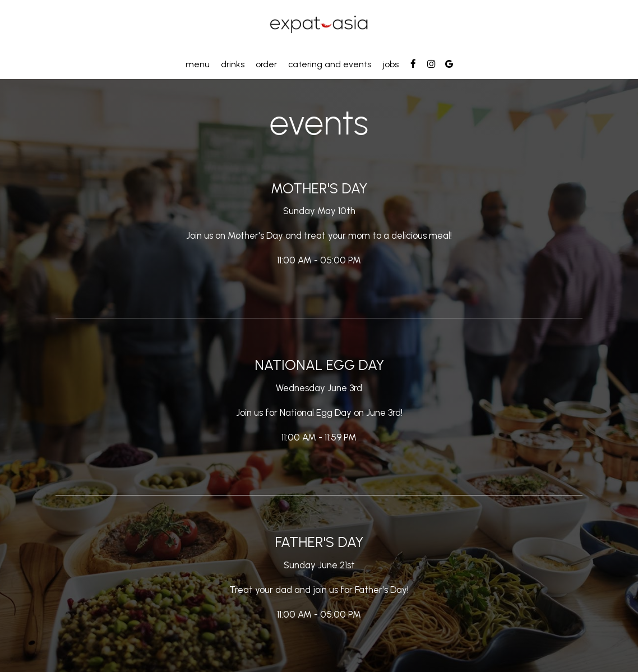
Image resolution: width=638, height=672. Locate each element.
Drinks (233, 64)
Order (266, 64)
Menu (198, 64)
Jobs (390, 64)
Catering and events (330, 64)
